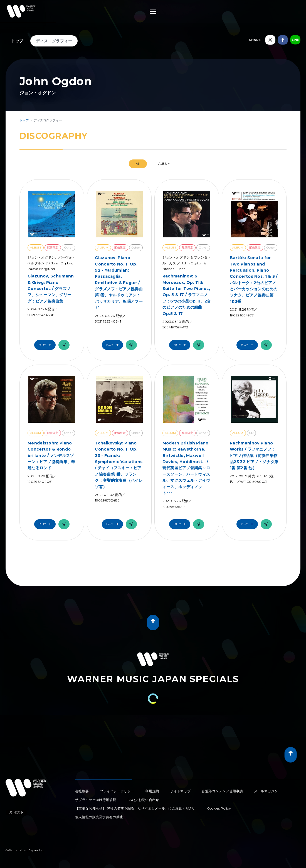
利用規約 (152, 791)
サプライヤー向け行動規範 (96, 800)
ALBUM (164, 164)
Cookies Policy (219, 808)
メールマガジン (266, 791)
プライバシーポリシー (117, 791)
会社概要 (82, 791)
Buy (46, 345)
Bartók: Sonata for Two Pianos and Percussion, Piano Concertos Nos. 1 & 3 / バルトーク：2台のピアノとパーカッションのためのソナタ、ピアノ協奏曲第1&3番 (254, 280)
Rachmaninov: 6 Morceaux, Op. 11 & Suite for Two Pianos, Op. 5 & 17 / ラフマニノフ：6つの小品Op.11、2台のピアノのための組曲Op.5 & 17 (187, 295)
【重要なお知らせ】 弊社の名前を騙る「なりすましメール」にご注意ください (135, 808)
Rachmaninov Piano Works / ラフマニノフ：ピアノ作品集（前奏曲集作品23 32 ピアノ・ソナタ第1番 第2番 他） (254, 456)
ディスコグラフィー (54, 41)
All (138, 164)
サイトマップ (180, 791)
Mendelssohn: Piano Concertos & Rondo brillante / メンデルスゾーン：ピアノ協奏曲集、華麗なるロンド (51, 456)
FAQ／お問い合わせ (143, 800)
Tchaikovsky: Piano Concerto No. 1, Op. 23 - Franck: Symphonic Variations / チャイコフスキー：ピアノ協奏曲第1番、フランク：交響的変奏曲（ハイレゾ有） (119, 465)
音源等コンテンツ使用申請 (222, 791)
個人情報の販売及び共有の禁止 (99, 817)
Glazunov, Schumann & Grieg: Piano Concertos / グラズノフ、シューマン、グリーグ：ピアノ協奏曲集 (51, 289)
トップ (17, 41)
